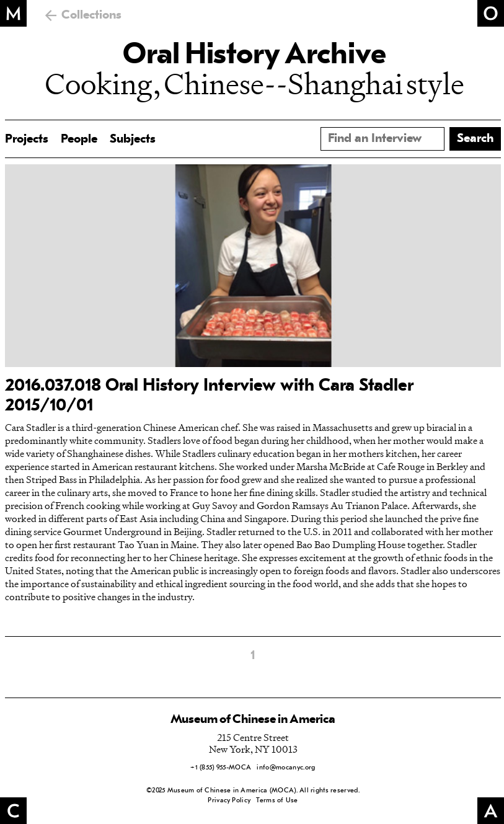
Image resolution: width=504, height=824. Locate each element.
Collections (91, 16)
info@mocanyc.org (286, 768)
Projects (27, 140)
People (79, 140)
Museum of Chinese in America (253, 720)
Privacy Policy (229, 801)
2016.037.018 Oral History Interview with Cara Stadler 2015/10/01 (209, 396)
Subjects (133, 140)
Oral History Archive (254, 56)
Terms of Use (277, 801)
